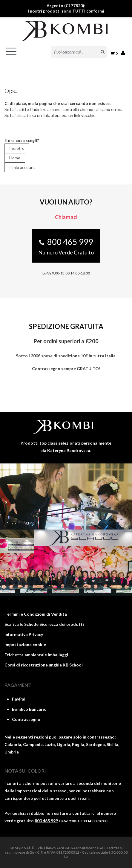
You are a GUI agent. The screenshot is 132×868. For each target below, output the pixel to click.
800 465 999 (46, 821)
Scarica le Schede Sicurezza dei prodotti (44, 624)
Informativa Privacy (24, 634)
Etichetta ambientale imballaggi (36, 655)
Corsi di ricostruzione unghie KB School (44, 665)
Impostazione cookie (25, 644)
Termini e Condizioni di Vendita (36, 614)
